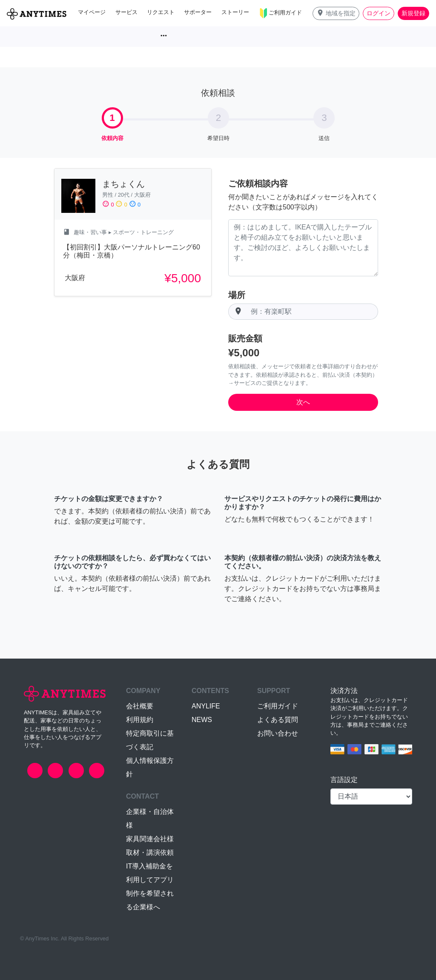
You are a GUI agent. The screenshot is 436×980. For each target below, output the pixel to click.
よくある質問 (278, 720)
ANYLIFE (206, 706)
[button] (336, 13)
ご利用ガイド (278, 706)
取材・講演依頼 (150, 852)
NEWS (202, 720)
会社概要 (140, 706)
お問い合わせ (278, 733)
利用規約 (140, 720)
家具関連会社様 (150, 839)
